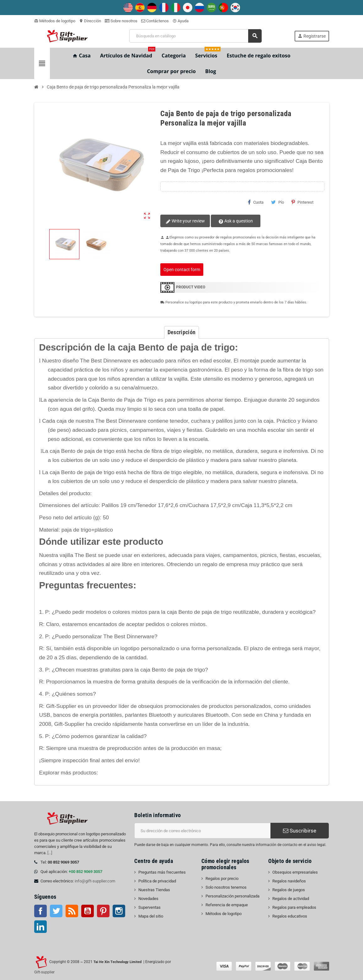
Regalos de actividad (291, 899)
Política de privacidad (157, 881)
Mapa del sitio (151, 916)
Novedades (148, 899)
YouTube (88, 911)
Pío (278, 202)
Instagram (119, 911)
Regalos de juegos (289, 890)
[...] (50, 853)
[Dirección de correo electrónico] (202, 831)
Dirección (90, 21)
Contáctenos (155, 21)
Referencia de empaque (227, 905)
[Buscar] (195, 36)
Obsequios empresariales (295, 872)
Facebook (40, 911)
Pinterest (302, 202)
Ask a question (235, 221)
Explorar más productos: (69, 773)
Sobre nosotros (121, 21)
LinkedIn (40, 927)
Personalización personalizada (232, 896)
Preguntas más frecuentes (162, 872)
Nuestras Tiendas (154, 890)
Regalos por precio (222, 878)
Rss (72, 911)
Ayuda (181, 21)
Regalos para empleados (294, 907)
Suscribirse (300, 831)
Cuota (256, 202)
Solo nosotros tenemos (226, 887)
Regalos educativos (290, 916)
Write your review (185, 221)
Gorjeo (56, 911)
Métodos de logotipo (55, 21)
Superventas (149, 907)
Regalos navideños (289, 881)
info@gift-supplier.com (95, 881)
